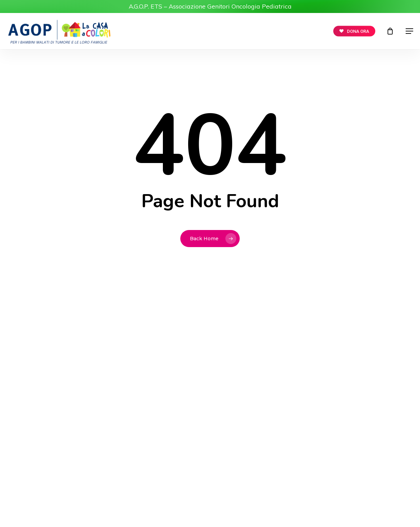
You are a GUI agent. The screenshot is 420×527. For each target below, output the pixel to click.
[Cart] (391, 31)
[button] (409, 31)
